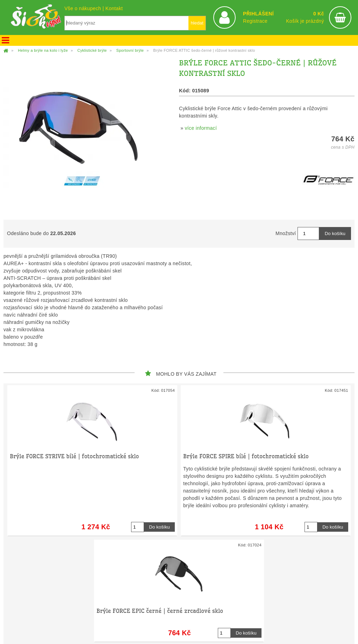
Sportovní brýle (130, 50)
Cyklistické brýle (92, 50)
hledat (197, 23)
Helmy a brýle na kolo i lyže (43, 50)
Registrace (255, 21)
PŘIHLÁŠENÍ (258, 14)
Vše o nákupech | (85, 8)
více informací (201, 128)
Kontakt (114, 8)
